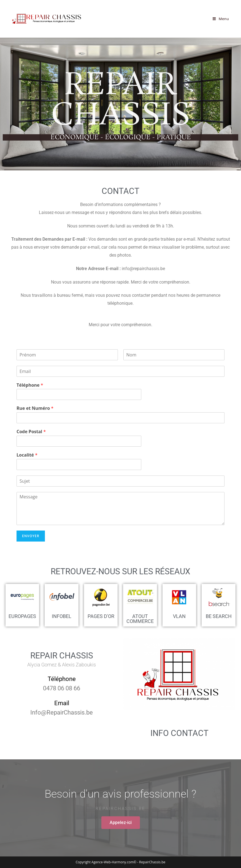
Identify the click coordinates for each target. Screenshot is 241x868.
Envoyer (31, 536)
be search (219, 616)
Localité (27, 455)
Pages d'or (101, 616)
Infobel (62, 616)
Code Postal (31, 432)
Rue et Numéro (35, 408)
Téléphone (30, 385)
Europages (22, 616)
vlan (179, 616)
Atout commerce (140, 619)
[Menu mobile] (221, 19)
